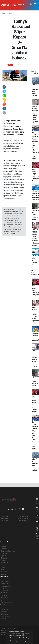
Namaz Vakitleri (6, 586)
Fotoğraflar (5, 563)
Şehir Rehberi (5, 600)
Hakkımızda (5, 516)
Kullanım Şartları (23, 516)
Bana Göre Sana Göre (8, 551)
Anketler (4, 612)
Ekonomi (4, 553)
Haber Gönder (23, 521)
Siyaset (3, 556)
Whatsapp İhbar (23, 518)
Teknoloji (4, 558)
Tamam (27, 642)
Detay (19, 642)
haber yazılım (4, 639)
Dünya (3, 567)
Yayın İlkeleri (5, 518)
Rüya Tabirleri (5, 616)
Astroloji (4, 619)
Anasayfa (5, 13)
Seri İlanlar (4, 598)
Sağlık (3, 560)
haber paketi (4, 637)
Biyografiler (5, 614)
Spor (11, 13)
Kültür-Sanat (5, 572)
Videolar (21, 4)
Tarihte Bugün (6, 593)
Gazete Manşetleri (7, 602)
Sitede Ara (4, 609)
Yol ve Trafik (5, 584)
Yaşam (3, 574)
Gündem (4, 565)
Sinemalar (4, 595)
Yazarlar (4, 549)
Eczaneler (4, 588)
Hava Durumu (5, 581)
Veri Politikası (5, 521)
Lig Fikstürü (5, 591)
